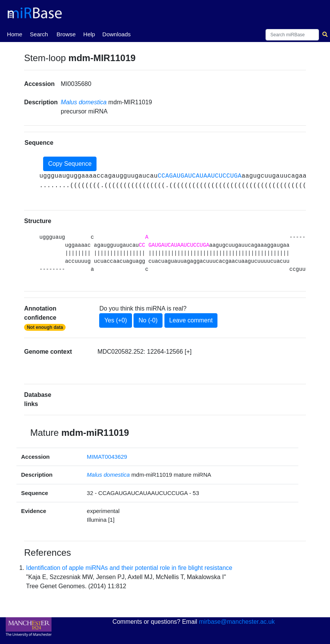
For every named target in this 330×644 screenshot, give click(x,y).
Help (89, 34)
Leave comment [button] (191, 320)
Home (14, 34)
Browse (66, 34)
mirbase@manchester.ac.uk (237, 622)
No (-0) (148, 320)
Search (39, 34)
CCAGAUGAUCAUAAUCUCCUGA (200, 176)
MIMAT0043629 (107, 457)
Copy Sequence (70, 164)
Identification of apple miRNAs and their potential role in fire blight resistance (129, 568)
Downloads (116, 34)
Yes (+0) (115, 320)
